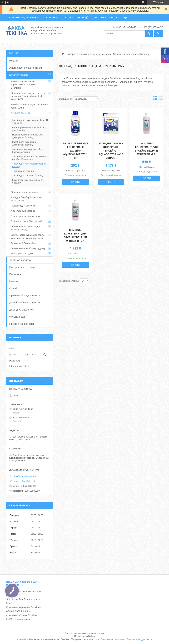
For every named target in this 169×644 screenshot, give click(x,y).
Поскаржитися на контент (113, 639)
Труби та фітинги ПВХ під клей (26, 221)
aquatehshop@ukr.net (24, 481)
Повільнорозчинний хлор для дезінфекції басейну (27, 136)
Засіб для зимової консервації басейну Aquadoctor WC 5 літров (111, 151)
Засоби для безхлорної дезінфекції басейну (24, 143)
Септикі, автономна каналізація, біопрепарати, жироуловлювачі (27, 236)
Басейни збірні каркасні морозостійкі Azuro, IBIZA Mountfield (24, 85)
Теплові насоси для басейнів (26, 216)
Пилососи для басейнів (23, 206)
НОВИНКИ (51, 18)
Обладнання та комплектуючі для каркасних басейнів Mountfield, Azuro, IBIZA (28, 96)
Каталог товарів (19, 75)
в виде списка (161, 99)
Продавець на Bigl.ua (84, 636)
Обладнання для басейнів (24, 192)
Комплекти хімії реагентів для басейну (28, 181)
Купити (76, 182)
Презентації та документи (25, 295)
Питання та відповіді (22, 324)
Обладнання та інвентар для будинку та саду (25, 228)
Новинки (14, 61)
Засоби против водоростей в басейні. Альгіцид (27, 151)
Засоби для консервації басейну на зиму (29, 165)
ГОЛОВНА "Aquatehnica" (24, 18)
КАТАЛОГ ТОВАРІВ (74, 18)
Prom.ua (101, 633)
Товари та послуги (77, 54)
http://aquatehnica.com (24, 476)
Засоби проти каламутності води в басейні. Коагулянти (30, 158)
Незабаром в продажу (22, 254)
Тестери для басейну (23, 171)
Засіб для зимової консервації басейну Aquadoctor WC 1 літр (75, 151)
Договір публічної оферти (25, 302)
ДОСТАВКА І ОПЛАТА (105, 18)
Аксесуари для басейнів (23, 211)
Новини (14, 281)
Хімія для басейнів (100, 54)
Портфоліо (16, 274)
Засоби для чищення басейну (28, 175)
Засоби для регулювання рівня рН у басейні (30, 122)
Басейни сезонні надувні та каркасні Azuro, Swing (29, 106)
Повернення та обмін (22, 267)
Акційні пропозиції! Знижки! (26, 68)
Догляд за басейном (21, 310)
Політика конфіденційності (140, 639)
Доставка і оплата (20, 260)
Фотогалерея (17, 317)
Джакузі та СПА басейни (23, 243)
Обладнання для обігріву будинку (28, 248)
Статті (13, 288)
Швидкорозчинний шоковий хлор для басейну (29, 129)
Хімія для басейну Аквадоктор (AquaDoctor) (26, 199)
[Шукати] (149, 34)
